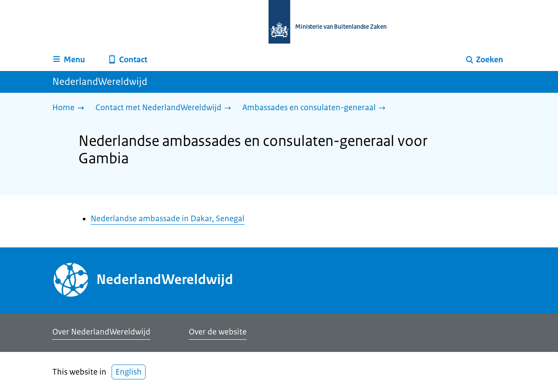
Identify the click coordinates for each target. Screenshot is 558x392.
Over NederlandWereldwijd (101, 332)
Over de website (218, 332)
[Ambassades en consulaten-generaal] (316, 108)
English (129, 372)
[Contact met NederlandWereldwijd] (165, 108)
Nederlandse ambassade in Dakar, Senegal (168, 219)
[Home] (70, 108)
